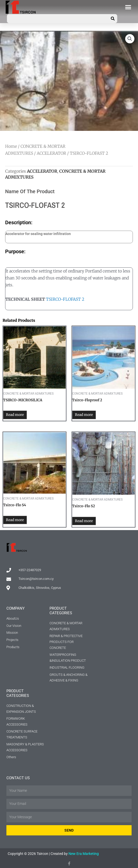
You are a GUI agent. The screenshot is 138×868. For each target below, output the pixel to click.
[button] (128, 7)
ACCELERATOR (51, 153)
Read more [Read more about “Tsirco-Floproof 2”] (84, 415)
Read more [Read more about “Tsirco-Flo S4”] (15, 520)
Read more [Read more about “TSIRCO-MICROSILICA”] (15, 415)
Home (11, 146)
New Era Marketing (84, 854)
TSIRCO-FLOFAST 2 (65, 299)
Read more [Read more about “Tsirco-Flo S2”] (84, 521)
